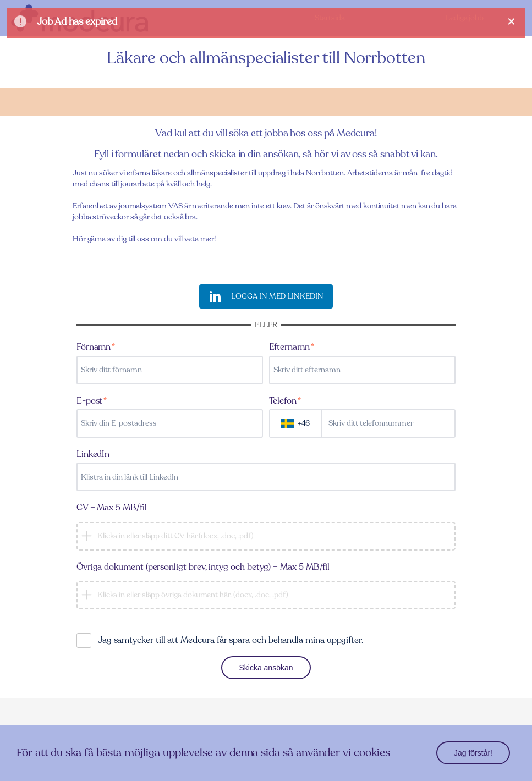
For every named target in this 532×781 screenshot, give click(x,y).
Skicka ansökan (266, 668)
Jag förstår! (473, 753)
